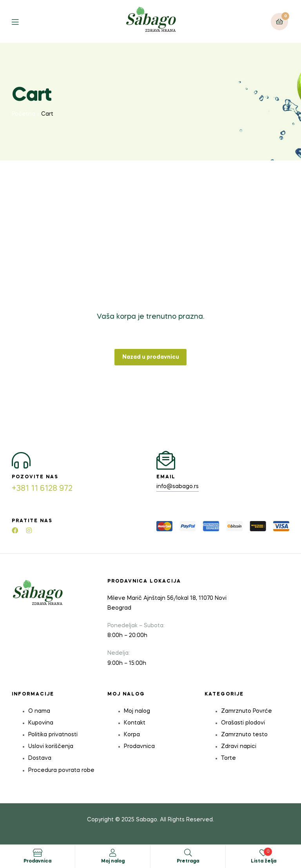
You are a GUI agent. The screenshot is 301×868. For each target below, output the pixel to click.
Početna (24, 114)
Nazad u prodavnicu (151, 357)
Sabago (147, 820)
